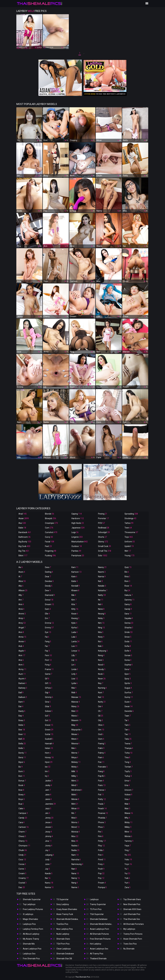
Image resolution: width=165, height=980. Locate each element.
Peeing (103, 514)
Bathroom (25, 537)
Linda (75, 669)
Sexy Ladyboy (63, 904)
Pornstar (103, 518)
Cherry (23, 841)
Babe (22, 528)
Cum (49, 528)
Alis (21, 586)
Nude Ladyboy (63, 934)
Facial (50, 542)
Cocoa (22, 864)
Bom (21, 771)
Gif (47, 679)
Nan (74, 869)
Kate (74, 577)
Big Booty (25, 542)
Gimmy (49, 697)
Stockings (130, 518)
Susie (128, 702)
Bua (21, 804)
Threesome (131, 532)
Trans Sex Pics (130, 944)
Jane (48, 795)
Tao (128, 734)
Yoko (128, 860)
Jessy (48, 832)
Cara (21, 822)
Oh (100, 711)
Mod (74, 818)
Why (127, 818)
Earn (48, 609)
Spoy (128, 679)
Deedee (49, 581)
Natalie (102, 586)
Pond (102, 860)
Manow (76, 702)
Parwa (102, 790)
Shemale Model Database (68, 919)
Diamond (50, 595)
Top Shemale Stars (132, 899)
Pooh (101, 869)
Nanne (75, 887)
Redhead (104, 528)
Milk (75, 771)
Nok (101, 646)
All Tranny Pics (97, 954)
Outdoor (77, 546)
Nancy (76, 878)
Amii (21, 609)
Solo (103, 556)
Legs (75, 532)
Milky (75, 776)
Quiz (128, 567)
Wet (128, 551)
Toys (129, 537)
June (48, 864)
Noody (102, 669)
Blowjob (51, 518)
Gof (47, 716)
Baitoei (22, 683)
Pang (101, 771)
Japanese (78, 528)
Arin (22, 655)
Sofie (128, 651)
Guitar (49, 734)
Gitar (48, 706)
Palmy (102, 753)
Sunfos (129, 693)
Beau (22, 720)
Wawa (129, 813)
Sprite (128, 683)
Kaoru (49, 883)
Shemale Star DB (64, 959)
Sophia (128, 665)
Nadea (75, 846)
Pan (101, 762)
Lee (74, 646)
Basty (22, 711)
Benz (22, 757)
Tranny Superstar (98, 904)
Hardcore (78, 518)
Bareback (25, 532)
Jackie (49, 781)
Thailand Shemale (98, 959)
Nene (101, 609)
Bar (21, 706)
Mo (74, 813)
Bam (21, 702)
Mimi (75, 781)
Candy (23, 818)
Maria (75, 716)
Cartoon (24, 827)
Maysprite (77, 730)
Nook (101, 674)
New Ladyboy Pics (65, 929)
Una (127, 785)
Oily (101, 720)
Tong (128, 762)
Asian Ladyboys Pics (32, 949)
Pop (101, 873)
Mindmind (77, 790)
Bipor (22, 762)
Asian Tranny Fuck (65, 914)
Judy (48, 860)
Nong (101, 655)
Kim (74, 600)
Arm (21, 665)
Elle (47, 614)
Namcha (76, 860)
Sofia (128, 646)
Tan (127, 730)
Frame (49, 669)
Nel (100, 604)
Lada (74, 632)
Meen (75, 739)
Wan (127, 808)
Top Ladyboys (29, 904)
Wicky (128, 822)
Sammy (129, 600)
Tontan (129, 767)
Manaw (76, 697)
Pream (102, 883)
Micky (75, 767)
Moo (75, 836)
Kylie (74, 623)
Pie (100, 832)
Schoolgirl (104, 532)
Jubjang (49, 855)
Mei (74, 748)
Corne (22, 869)
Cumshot (51, 532)
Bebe (22, 725)
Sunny (129, 697)
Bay (21, 716)
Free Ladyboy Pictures (33, 909)
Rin (127, 572)
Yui (127, 873)
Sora (127, 669)
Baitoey (23, 688)
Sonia (128, 660)
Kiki (74, 595)
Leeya (76, 651)
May (75, 725)
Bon (22, 776)
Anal (23, 514)
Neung (102, 614)
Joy (47, 850)
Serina (129, 623)
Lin (74, 665)
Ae (21, 567)
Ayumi (22, 679)
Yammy (129, 841)
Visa (127, 799)
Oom (101, 739)
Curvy (49, 537)
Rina (127, 577)
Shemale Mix (29, 944)
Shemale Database (65, 954)
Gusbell (49, 739)
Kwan (75, 614)
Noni (101, 660)
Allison (23, 590)
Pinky (102, 841)
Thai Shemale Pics (83, 977)
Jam (48, 790)
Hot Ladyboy (96, 944)
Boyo (22, 799)
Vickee (128, 795)
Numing (102, 688)
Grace (49, 725)
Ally (21, 595)
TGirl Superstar (97, 914)
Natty (102, 595)
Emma (49, 623)
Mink (74, 795)
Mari (75, 711)
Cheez (22, 836)
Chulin (23, 850)
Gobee (49, 711)
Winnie (128, 836)
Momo (75, 822)
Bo (21, 767)
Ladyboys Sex (29, 954)
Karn (75, 567)
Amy (22, 623)
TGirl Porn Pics (63, 944)
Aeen (22, 572)
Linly (74, 674)
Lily (74, 660)
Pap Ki (102, 776)
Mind (74, 785)
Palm (101, 748)
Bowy (22, 795)
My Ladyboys (129, 929)
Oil (101, 716)
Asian (24, 518)
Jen (48, 813)
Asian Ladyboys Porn (99, 929)
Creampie (51, 523)
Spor (127, 674)
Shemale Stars (63, 939)
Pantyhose (78, 556)
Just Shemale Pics (132, 914)
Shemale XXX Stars (132, 909)
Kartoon (76, 572)
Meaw (75, 734)
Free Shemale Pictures (100, 939)
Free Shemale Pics (31, 959)
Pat (101, 795)
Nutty (102, 702)
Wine (128, 832)
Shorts (102, 537)
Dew (48, 590)
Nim (101, 623)
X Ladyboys (28, 914)
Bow (21, 790)
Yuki (127, 878)
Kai (48, 878)
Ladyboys (94, 899)
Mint (75, 804)
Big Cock (24, 546)
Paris (102, 785)
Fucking (50, 556)
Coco (22, 860)
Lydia (75, 683)
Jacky (48, 785)
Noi (100, 641)
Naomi (102, 572)
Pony (101, 864)
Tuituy (128, 776)
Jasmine (50, 804)
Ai (20, 577)
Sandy (128, 609)
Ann (21, 632)
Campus (23, 813)
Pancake (103, 767)
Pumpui (102, 887)
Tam (127, 725)
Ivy (47, 776)
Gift (48, 683)
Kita (74, 604)
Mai (74, 688)
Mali (74, 693)
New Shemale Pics (132, 904)
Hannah (49, 744)
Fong (48, 665)
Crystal (22, 883)
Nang (75, 883)
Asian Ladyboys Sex (99, 949)
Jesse (49, 822)
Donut (49, 600)
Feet (48, 546)
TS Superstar (62, 899)
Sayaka (129, 618)
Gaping (77, 514)
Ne (101, 600)
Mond (75, 827)
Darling (49, 572)
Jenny (49, 818)
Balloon (23, 697)
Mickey (76, 762)
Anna (22, 637)
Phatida (102, 818)
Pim (101, 836)
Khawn (75, 590)
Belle (22, 748)
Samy (128, 604)
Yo (128, 855)
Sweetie (129, 711)
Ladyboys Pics (29, 924)
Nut (101, 697)
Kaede (49, 873)
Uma (127, 781)
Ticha (128, 753)
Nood (101, 665)
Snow (128, 637)
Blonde (50, 514)
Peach (102, 808)
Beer (22, 734)
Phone (102, 822)
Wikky (128, 827)
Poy (101, 878)
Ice (48, 767)
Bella (22, 744)
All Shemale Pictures (99, 934)
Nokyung (103, 651)
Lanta (75, 641)
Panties (76, 551)
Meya (75, 757)
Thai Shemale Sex (132, 919)
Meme (75, 753)
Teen (128, 528)
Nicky (101, 618)
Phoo (101, 827)
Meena (75, 744)
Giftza (49, 688)
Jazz (48, 808)
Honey (49, 757)
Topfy (128, 771)
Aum (22, 674)
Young (129, 556)
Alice (22, 581)
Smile (128, 632)
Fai (47, 637)
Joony (49, 846)
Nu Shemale (129, 949)
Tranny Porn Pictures (133, 934)
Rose (128, 586)
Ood (101, 734)
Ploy (101, 846)
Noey (101, 637)
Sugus (128, 688)
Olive (101, 725)
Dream (49, 604)
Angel (22, 628)
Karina (49, 887)
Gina (48, 702)
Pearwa (103, 813)
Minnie (75, 799)
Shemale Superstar (32, 899)
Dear (48, 577)
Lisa (75, 679)
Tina (127, 757)
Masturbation (80, 542)
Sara (128, 614)
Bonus (22, 781)
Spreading (131, 514)
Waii (127, 804)
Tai (127, 720)
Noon (102, 679)
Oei (100, 706)
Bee (22, 730)
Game (49, 674)
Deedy (49, 586)
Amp (22, 618)
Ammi (22, 614)
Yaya (128, 846)
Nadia (75, 850)
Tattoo (129, 523)
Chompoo (24, 846)
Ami (21, 604)
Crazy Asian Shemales (67, 909)
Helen (49, 748)
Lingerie (77, 537)
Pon (101, 855)
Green (49, 730)
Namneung (77, 864)
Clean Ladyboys (64, 949)
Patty (102, 799)
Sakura (129, 595)
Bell (22, 739)
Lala (74, 637)
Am (21, 600)
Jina (48, 841)
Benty (23, 753)
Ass (22, 523)
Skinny (103, 542)
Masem (76, 720)
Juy (47, 869)
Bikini (23, 556)
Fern (48, 655)
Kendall (76, 586)
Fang (48, 641)
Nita (101, 632)
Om (101, 730)
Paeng (102, 744)
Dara (48, 567)
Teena (128, 744)
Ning (101, 628)
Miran (75, 808)
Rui (127, 590)
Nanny (102, 567)
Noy (101, 683)
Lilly (74, 655)
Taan (128, 716)
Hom (48, 753)
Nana (75, 873)
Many (75, 706)
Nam (75, 855)
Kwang (75, 618)
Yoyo (128, 864)
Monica (76, 832)
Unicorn (129, 790)
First (48, 660)
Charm (22, 832)
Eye (48, 632)
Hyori (49, 762)
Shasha (129, 628)
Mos (75, 841)
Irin (47, 771)
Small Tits (105, 551)
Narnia (102, 577)
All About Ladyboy (31, 934)
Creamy (23, 878)
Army (22, 669)
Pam (101, 757)
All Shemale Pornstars (134, 924)
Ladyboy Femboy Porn (33, 929)
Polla (101, 850)
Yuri (127, 883)
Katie (75, 581)
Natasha (103, 590)
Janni (48, 799)
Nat (100, 581)
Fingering (51, 551)
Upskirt (129, 546)
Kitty (75, 609)
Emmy (49, 628)
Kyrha (75, 628)
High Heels (78, 523)
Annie (22, 641)
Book (22, 785)
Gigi (47, 693)
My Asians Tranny (31, 939)
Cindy (22, 855)
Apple (22, 651)
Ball (21, 693)
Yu (127, 869)
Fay (47, 651)
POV (101, 523)
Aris (21, 660)
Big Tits (24, 551)
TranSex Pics (62, 924)
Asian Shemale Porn (133, 939)
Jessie (49, 827)
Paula (101, 804)
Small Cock (104, 546)
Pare (101, 781)
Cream (22, 873)
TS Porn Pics (96, 909)
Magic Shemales (30, 919)
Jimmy (49, 836)
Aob (21, 646)
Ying (127, 850)
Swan (128, 706)
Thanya (129, 748)
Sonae (128, 655)
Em (47, 618)
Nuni (101, 693)
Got (48, 720)
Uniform (130, 542)
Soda (128, 641)
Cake (22, 808)
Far (47, 646)
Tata (128, 739)
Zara (127, 887)
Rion (127, 581)
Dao (22, 887)
